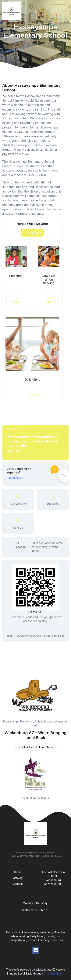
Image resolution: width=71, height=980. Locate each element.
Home (18, 872)
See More (32, 233)
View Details (16, 300)
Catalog (18, 878)
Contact (18, 884)
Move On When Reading (49, 280)
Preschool (16, 276)
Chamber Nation (54, 973)
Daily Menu (32, 380)
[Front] (12, 11)
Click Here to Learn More (35, 747)
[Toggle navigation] (65, 11)
